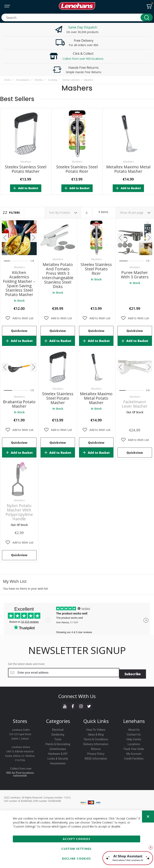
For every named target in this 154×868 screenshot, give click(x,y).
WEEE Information (96, 757)
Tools (58, 738)
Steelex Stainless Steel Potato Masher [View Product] (58, 367)
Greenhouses (58, 748)
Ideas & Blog (96, 733)
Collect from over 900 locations (83, 59)
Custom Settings (76, 849)
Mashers (26, 162)
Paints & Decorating (58, 743)
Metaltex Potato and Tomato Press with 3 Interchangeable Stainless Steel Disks (58, 275)
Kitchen (39, 80)
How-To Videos (96, 729)
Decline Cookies (76, 858)
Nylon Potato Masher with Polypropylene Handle (19, 512)
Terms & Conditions (96, 738)
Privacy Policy (96, 753)
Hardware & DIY (58, 753)
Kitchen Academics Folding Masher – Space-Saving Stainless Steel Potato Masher (19, 283)
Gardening (58, 733)
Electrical (58, 729)
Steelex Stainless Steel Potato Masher (26, 169)
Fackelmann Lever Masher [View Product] (135, 367)
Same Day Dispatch (83, 27)
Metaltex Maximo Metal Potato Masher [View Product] (96, 367)
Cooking (53, 80)
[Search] (147, 17)
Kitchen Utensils (71, 80)
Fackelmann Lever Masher (135, 404)
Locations (134, 743)
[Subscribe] (133, 673)
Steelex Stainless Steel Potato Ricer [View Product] (96, 238)
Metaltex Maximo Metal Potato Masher (128, 169)
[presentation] (5, 238)
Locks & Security (58, 757)
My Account (134, 753)
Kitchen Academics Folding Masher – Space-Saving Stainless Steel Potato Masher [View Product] (19, 238)
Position (65, 213)
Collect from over (21, 767)
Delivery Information (96, 743)
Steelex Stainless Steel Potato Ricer (77, 169)
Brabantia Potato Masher (19, 404)
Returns (96, 748)
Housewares (23, 80)
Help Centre (134, 738)
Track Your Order (134, 748)
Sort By (54, 213)
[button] (19, 318)
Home (7, 80)
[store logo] (77, 6)
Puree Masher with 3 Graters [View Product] (135, 238)
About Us (134, 729)
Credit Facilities (134, 757)
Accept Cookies (76, 839)
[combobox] (77, 17)
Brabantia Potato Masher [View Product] (19, 367)
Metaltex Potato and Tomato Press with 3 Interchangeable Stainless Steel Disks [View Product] (58, 238)
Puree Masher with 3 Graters (135, 275)
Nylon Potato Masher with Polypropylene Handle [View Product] (19, 479)
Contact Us (134, 733)
